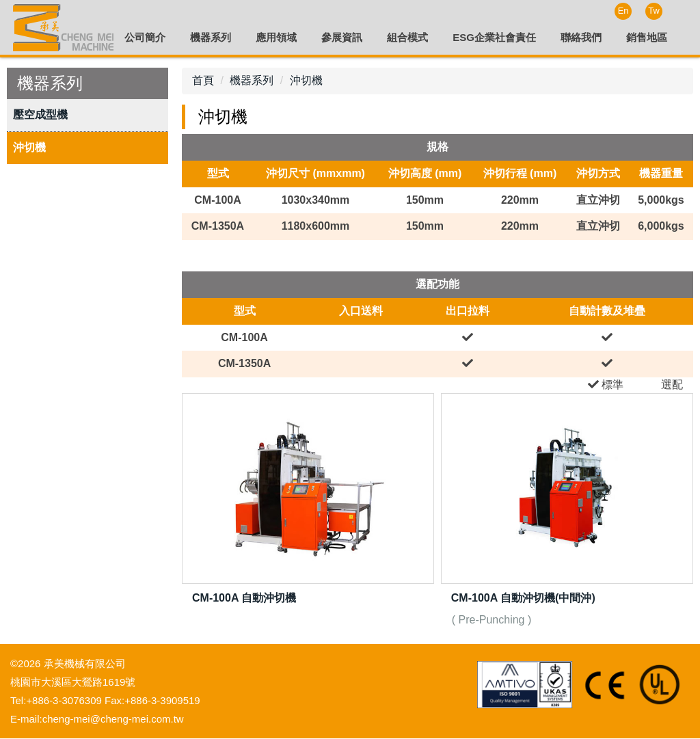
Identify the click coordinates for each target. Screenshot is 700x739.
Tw (654, 11)
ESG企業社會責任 (494, 37)
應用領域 (276, 37)
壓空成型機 (40, 115)
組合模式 (407, 37)
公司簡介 (145, 37)
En (623, 11)
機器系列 (211, 37)
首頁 (203, 81)
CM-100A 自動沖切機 (244, 599)
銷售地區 (647, 37)
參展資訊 (342, 37)
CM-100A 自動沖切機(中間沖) (523, 599)
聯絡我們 (581, 37)
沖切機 (29, 148)
